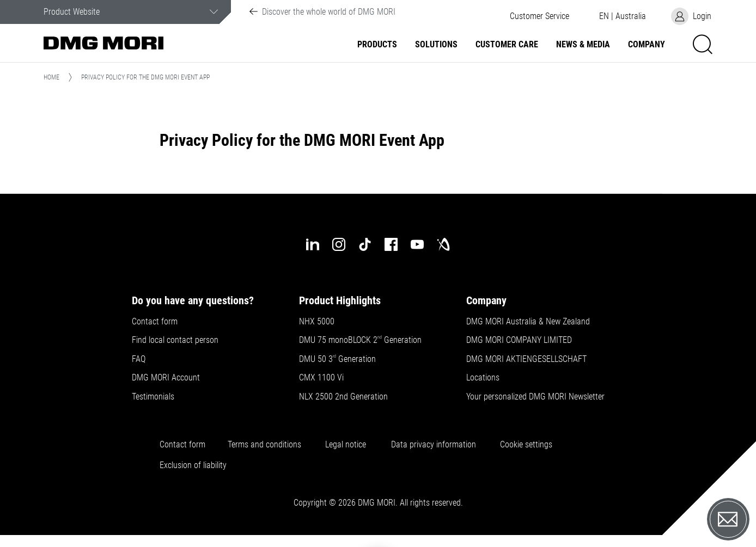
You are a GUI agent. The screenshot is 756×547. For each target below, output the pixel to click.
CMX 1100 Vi (321, 378)
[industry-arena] (443, 244)
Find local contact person (175, 340)
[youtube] (417, 244)
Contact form (155, 322)
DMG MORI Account (166, 378)
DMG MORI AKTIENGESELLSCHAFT (526, 359)
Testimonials (153, 397)
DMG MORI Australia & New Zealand (529, 322)
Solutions (436, 45)
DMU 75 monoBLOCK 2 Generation (360, 340)
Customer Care (507, 45)
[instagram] (339, 244)
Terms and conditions (264, 445)
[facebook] (391, 244)
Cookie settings (528, 445)
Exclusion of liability (193, 465)
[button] (539, 16)
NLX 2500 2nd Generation (343, 397)
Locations (483, 378)
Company (647, 45)
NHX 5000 (317, 322)
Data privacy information (434, 445)
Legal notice (346, 445)
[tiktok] (365, 244)
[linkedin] (313, 244)
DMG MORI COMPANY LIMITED (519, 340)
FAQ (139, 359)
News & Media (583, 45)
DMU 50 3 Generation (339, 359)
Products (377, 45)
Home (51, 77)
